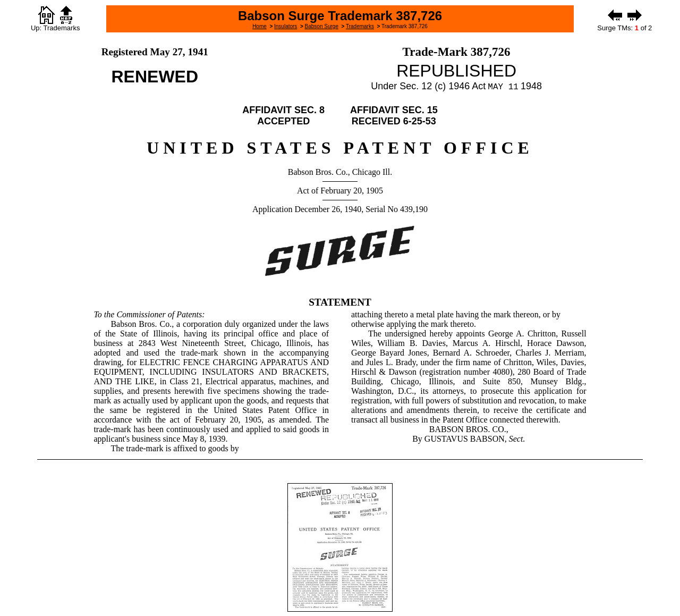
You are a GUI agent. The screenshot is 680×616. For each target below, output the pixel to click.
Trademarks (360, 26)
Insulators (286, 26)
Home (260, 26)
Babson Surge (322, 26)
